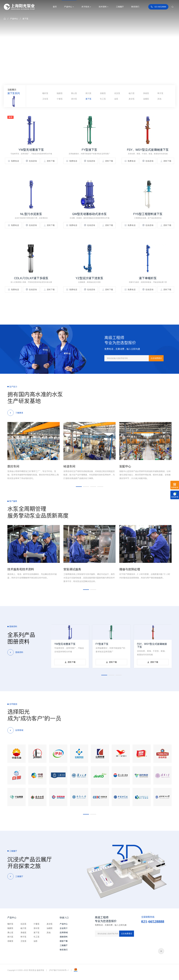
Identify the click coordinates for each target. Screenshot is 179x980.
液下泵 (25, 19)
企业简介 (64, 928)
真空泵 (132, 99)
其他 (159, 99)
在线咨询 (31, 161)
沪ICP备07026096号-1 (59, 970)
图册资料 (64, 937)
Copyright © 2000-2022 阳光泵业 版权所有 (26, 970)
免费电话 (13, 161)
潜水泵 (74, 99)
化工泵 (103, 99)
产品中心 (14, 19)
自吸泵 (103, 93)
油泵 (116, 99)
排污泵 (88, 93)
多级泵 (146, 93)
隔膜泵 (60, 93)
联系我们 (64, 950)
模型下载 (64, 941)
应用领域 (64, 933)
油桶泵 (146, 99)
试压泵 (117, 93)
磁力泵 (132, 93)
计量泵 (60, 99)
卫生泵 (45, 99)
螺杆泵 (45, 93)
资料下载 (49, 161)
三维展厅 (64, 945)
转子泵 (160, 93)
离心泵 (74, 93)
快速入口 (64, 918)
